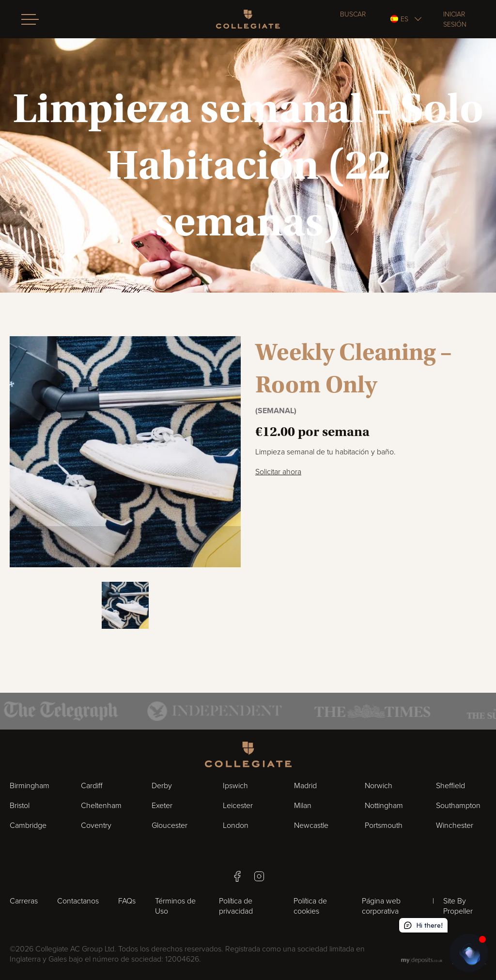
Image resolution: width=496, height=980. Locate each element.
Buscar (353, 14)
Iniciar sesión (455, 19)
